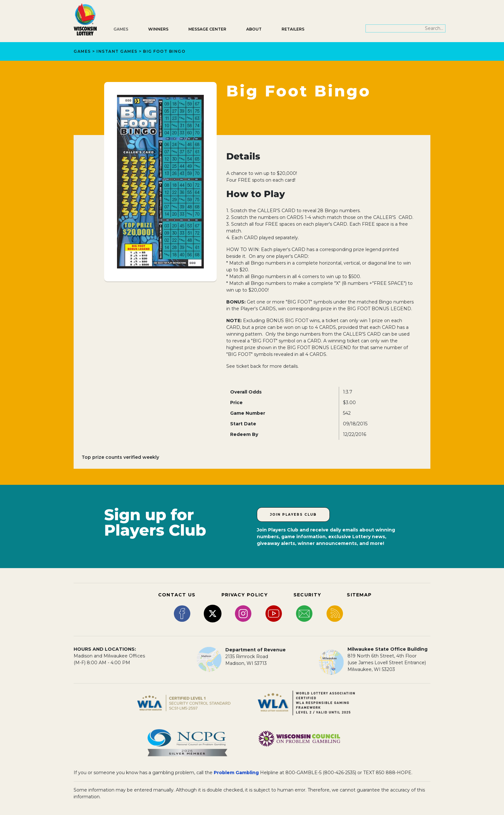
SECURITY (307, 595)
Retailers (293, 29)
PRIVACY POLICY (245, 595)
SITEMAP (359, 595)
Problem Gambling (236, 773)
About (254, 29)
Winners (158, 29)
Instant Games (117, 51)
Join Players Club (293, 515)
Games (121, 29)
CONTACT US (177, 595)
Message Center (207, 29)
